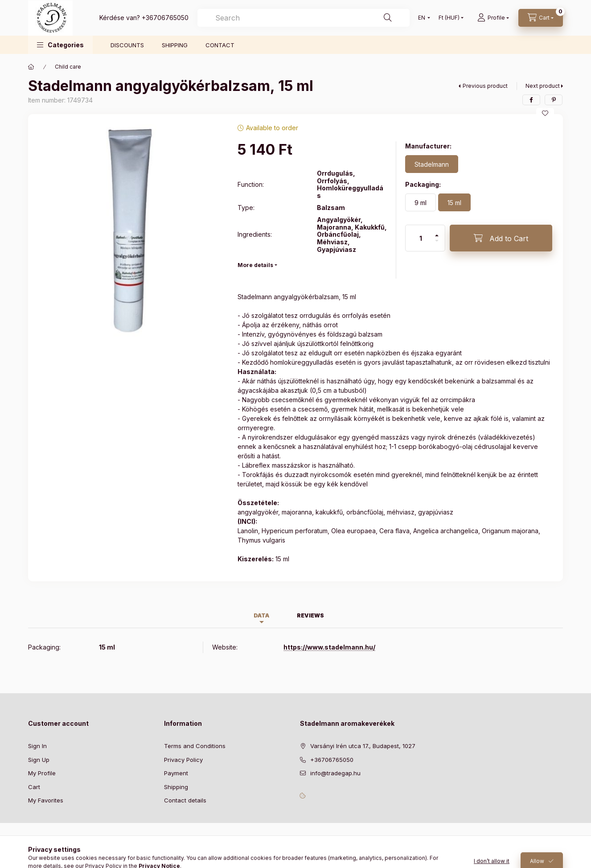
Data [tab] (261, 615)
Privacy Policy (183, 760)
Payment (176, 773)
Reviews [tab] (310, 615)
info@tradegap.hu (335, 773)
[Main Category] (31, 67)
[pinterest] (554, 100)
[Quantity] (421, 238)
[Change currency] (449, 18)
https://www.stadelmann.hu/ (329, 647)
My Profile (42, 773)
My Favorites (46, 800)
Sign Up (39, 760)
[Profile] (493, 18)
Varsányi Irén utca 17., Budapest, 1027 (363, 746)
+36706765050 (165, 18)
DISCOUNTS (127, 45)
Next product (543, 86)
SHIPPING (175, 45)
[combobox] (304, 18)
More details (255, 265)
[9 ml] (421, 202)
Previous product (485, 86)
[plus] (437, 232)
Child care (68, 67)
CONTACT (220, 45)
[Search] (388, 18)
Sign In (37, 746)
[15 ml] (454, 202)
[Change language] (422, 18)
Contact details (185, 800)
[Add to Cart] (501, 238)
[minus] (437, 245)
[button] (60, 45)
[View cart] (541, 18)
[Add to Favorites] (545, 113)
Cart (34, 787)
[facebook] (531, 100)
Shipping (176, 787)
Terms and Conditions (195, 746)
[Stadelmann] (432, 164)
